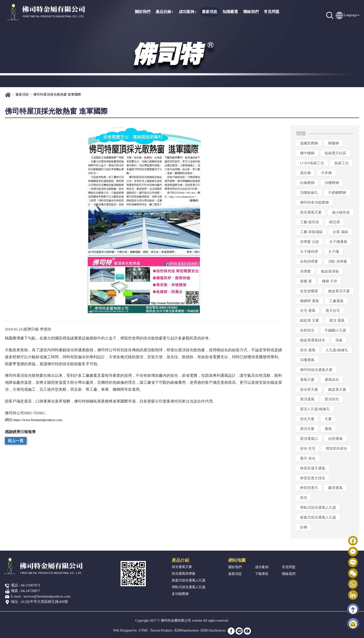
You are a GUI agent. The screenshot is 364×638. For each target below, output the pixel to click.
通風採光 (332, 380)
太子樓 (334, 252)
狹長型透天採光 (313, 478)
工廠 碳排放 (310, 222)
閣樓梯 (334, 143)
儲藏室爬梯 (309, 143)
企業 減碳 (340, 232)
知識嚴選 (230, 12)
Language (350, 15)
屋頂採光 (332, 399)
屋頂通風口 (309, 439)
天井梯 (326, 173)
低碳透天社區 (335, 153)
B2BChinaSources (213, 630)
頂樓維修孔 (309, 193)
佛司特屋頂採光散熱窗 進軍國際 (57, 94)
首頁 (8, 95)
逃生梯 (305, 173)
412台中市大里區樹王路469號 (44, 602)
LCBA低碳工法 (312, 163)
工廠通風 (336, 301)
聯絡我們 (251, 12)
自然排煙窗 (309, 261)
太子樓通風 (338, 242)
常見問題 (272, 12)
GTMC (143, 630)
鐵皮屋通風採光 (313, 340)
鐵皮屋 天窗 (310, 320)
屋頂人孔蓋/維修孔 (315, 409)
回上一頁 (16, 441)
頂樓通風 (307, 360)
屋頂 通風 (337, 320)
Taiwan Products (161, 630)
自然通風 (335, 439)
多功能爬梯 (180, 594)
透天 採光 (308, 458)
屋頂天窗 (307, 429)
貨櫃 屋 (306, 281)
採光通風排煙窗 (184, 574)
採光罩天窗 (309, 390)
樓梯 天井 (330, 281)
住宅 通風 (308, 311)
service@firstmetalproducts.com (47, 596)
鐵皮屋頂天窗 (339, 291)
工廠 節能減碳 (311, 232)
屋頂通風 (307, 399)
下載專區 (262, 574)
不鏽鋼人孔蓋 (335, 330)
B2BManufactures (187, 630)
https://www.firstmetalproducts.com (38, 420)
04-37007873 (31, 585)
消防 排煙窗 (338, 261)
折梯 (304, 527)
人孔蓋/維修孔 (337, 350)
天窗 (328, 419)
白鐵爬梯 (307, 183)
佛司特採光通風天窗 (316, 370)
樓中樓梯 (307, 153)
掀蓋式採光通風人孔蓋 (318, 517)
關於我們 (143, 12)
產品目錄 (165, 12)
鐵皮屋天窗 (337, 390)
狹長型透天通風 (313, 468)
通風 (328, 429)
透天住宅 (333, 311)
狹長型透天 (309, 488)
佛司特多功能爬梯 (314, 202)
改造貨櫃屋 (309, 291)
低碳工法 (341, 163)
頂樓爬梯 (332, 183)
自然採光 (307, 330)
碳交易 (335, 222)
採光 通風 (308, 350)
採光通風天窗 (311, 212)
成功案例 (188, 12)
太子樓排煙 (309, 252)
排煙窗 (305, 271)
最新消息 (210, 12)
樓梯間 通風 (310, 301)
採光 (304, 498)
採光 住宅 (308, 449)
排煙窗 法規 (310, 242)
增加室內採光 (336, 449)
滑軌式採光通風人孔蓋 (318, 508)
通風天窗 (307, 380)
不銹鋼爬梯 (337, 193)
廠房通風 (335, 488)
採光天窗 (307, 419)
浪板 (339, 340)
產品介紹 (180, 560)
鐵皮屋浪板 (330, 271)
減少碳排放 (341, 212)
